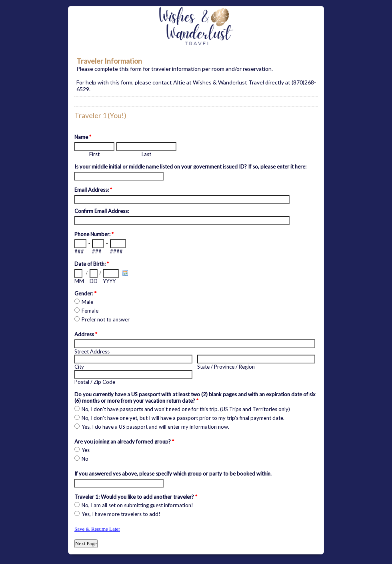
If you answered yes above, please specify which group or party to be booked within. (173, 474)
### (79, 251)
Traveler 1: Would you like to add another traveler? (136, 497)
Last (146, 154)
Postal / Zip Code (95, 382)
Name (83, 137)
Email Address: (93, 190)
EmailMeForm (196, 26)
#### (116, 251)
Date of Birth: (92, 264)
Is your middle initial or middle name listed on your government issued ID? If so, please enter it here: (190, 167)
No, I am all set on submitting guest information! (137, 505)
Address (86, 334)
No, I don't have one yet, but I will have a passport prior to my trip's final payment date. (183, 418)
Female (90, 311)
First (94, 154)
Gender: (85, 293)
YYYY (109, 281)
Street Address (92, 351)
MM (79, 281)
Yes (86, 450)
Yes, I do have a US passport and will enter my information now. (155, 427)
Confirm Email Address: (102, 211)
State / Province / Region (226, 367)
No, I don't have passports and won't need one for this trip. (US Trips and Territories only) (186, 409)
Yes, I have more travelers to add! (121, 514)
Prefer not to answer (106, 319)
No (85, 459)
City (79, 367)
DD (94, 281)
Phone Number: (94, 234)
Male (87, 302)
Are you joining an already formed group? (124, 442)
